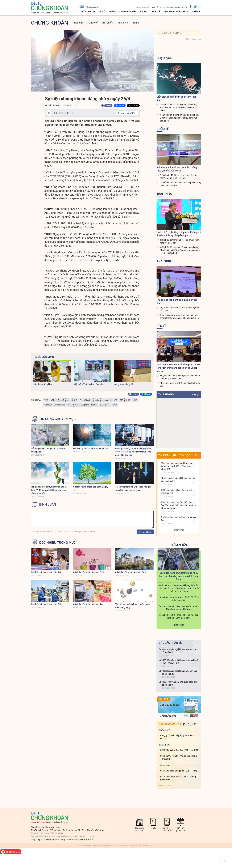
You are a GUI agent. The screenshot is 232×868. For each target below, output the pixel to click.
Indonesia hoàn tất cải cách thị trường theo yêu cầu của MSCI (177, 169)
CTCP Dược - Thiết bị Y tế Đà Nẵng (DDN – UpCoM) (179, 757)
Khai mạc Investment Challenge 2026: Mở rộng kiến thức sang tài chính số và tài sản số (179, 368)
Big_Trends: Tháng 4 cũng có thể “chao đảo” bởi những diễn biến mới (180, 377)
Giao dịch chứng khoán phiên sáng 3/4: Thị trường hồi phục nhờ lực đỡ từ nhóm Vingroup (179, 505)
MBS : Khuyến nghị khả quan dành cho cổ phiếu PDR (180, 683)
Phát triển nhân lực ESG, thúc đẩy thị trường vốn (180, 384)
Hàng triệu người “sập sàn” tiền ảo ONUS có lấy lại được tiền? (179, 599)
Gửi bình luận (145, 532)
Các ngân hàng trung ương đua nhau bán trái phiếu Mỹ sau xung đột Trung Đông (179, 576)
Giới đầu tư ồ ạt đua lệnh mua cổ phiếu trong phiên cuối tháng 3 (180, 184)
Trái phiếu (107, 23)
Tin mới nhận (167, 455)
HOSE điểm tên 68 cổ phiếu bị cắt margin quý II (176, 491)
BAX (102, 405)
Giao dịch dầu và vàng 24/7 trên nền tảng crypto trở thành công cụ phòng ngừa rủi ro (180, 316)
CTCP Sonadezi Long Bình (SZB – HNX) (179, 771)
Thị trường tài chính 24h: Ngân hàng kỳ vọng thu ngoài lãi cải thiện (133, 488)
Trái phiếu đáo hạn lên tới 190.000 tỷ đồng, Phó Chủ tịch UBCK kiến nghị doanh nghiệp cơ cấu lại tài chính (180, 250)
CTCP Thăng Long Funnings (86, 405)
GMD (62, 400)
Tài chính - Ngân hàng (176, 12)
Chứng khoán (88, 12)
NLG (75, 400)
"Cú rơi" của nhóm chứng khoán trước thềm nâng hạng (132, 606)
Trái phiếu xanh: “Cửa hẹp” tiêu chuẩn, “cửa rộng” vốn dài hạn (180, 241)
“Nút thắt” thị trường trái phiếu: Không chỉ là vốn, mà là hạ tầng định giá (179, 234)
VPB (46, 400)
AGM (97, 400)
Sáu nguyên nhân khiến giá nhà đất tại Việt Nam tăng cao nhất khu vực (179, 607)
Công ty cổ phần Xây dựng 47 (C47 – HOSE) (177, 737)
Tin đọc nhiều (189, 455)
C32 (69, 400)
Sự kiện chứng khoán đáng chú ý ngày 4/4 (91, 488)
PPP (108, 405)
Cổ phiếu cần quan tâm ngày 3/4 (46, 604)
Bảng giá (196, 394)
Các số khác (168, 716)
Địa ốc (144, 12)
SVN (115, 405)
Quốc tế (155, 12)
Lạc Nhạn (56, 105)
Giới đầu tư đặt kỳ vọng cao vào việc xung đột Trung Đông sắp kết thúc (179, 177)
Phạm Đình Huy (86, 400)
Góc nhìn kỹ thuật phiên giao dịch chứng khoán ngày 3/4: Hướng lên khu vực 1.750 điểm (179, 107)
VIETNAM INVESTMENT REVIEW (176, 7)
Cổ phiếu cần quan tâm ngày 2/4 (88, 604)
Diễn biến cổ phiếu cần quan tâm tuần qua (177, 98)
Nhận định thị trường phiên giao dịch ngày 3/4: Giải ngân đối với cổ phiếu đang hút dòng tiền (179, 118)
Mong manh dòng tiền (124, 384)
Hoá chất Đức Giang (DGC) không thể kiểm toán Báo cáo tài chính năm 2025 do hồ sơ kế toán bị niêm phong (179, 588)
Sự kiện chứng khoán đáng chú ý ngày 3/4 (179, 518)
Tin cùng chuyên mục (57, 419)
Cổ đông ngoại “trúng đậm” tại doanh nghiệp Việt (48, 450)
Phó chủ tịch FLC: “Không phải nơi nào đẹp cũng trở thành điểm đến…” (179, 616)
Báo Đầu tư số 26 (169, 705)
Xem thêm (179, 530)
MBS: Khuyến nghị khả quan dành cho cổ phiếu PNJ (179, 651)
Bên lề (136, 23)
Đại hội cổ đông (169, 724)
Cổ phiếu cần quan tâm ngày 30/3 (131, 572)
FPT (122, 400)
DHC (128, 400)
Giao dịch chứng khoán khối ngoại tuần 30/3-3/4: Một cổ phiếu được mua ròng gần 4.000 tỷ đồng (133, 452)
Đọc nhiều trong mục (57, 542)
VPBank (54, 400)
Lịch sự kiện (190, 724)
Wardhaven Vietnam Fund (55, 405)
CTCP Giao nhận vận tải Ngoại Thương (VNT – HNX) (178, 778)
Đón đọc (163, 699)
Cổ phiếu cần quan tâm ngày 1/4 (46, 572)
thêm (195, 12)
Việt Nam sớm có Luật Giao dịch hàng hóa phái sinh (179, 309)
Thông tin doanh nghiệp (123, 12)
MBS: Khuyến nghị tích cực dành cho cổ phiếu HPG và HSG (180, 662)
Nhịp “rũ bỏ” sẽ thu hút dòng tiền (89, 384)
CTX (70, 405)
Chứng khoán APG (110, 400)
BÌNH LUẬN (48, 504)
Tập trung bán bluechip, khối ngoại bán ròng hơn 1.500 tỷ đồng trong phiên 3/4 (177, 466)
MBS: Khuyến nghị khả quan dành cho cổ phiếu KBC (179, 672)
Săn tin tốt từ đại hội (43, 384)
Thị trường (166, 394)
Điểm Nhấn (179, 545)
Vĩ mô (102, 12)
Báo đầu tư (157, 7)
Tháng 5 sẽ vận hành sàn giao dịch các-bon (177, 301)
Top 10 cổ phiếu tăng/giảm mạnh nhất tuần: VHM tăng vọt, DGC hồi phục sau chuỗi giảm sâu (49, 490)
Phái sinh (123, 23)
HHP (135, 400)
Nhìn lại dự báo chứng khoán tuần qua (91, 448)
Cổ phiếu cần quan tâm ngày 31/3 (89, 572)
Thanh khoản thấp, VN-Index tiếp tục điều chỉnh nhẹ (178, 479)
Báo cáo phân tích (172, 643)
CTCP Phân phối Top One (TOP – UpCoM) (179, 750)
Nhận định (78, 23)
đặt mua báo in (89, 7)
